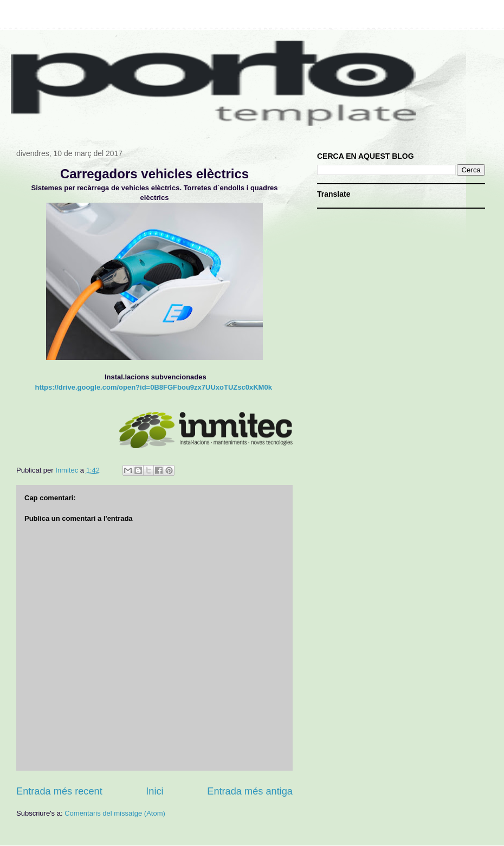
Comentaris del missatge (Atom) (115, 813)
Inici (154, 791)
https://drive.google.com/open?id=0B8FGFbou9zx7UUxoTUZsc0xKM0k (154, 387)
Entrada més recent (59, 791)
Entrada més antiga (250, 791)
